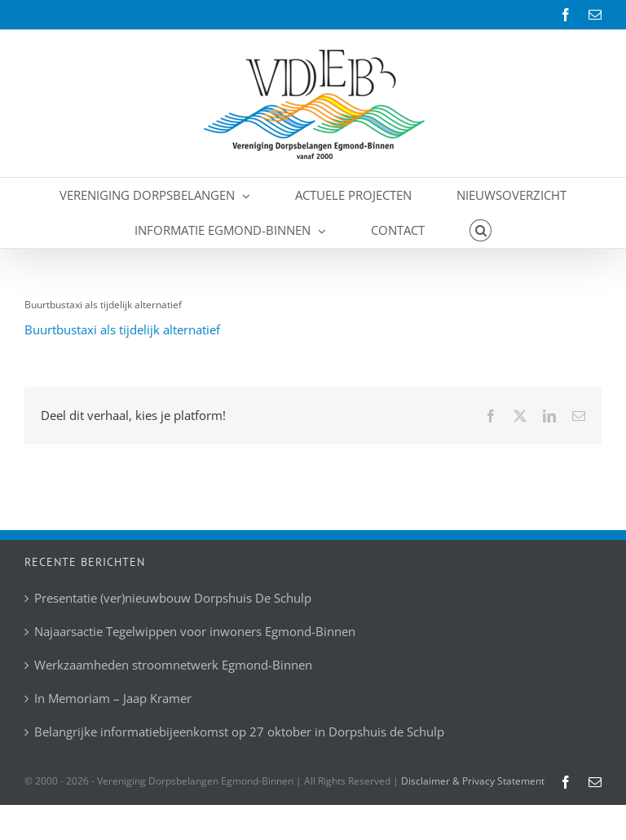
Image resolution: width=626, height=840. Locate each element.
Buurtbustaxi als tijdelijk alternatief (122, 329)
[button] (481, 230)
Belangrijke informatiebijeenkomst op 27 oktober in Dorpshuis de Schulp (239, 732)
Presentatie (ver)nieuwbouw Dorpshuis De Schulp (173, 598)
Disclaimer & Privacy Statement (473, 781)
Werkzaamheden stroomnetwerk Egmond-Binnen (173, 665)
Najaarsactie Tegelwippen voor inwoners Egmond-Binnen (195, 632)
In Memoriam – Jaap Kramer (113, 699)
